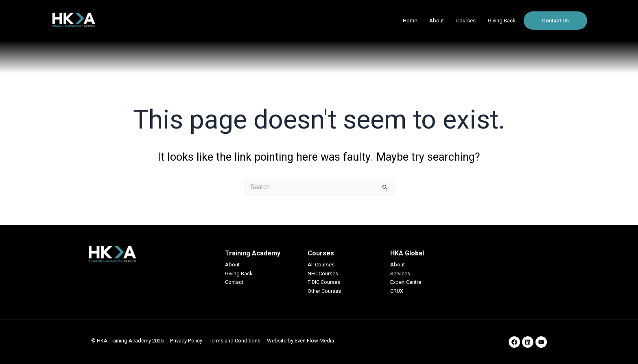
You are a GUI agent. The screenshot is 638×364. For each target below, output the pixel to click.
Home (410, 21)
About (437, 21)
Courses (466, 21)
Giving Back (502, 21)
